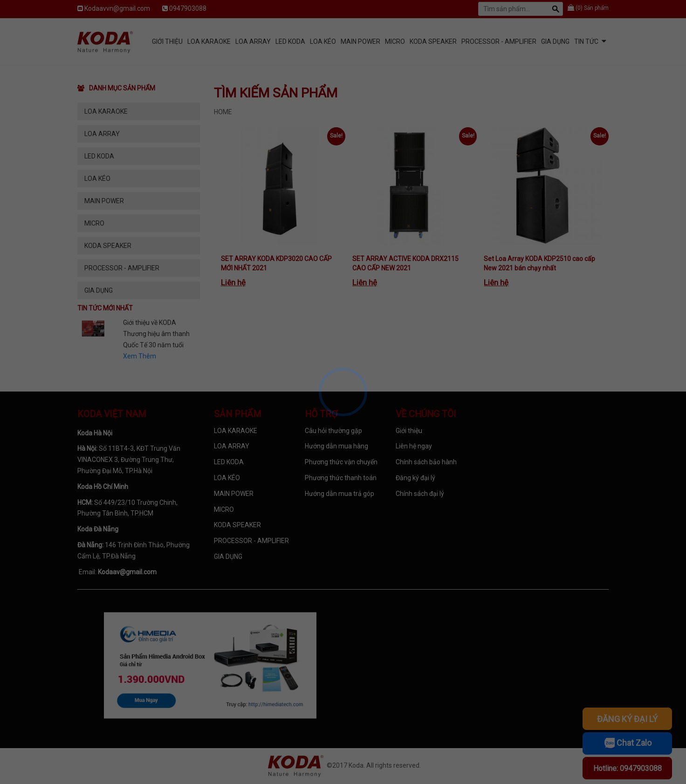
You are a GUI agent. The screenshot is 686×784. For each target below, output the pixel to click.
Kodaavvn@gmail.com (117, 8)
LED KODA (290, 41)
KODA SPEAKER (433, 41)
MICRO (395, 41)
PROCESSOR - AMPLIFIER (499, 41)
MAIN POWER (360, 41)
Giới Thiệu (167, 41)
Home (223, 112)
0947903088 (188, 8)
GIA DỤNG (555, 41)
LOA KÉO (323, 41)
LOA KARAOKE (209, 41)
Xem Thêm (140, 356)
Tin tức (586, 41)
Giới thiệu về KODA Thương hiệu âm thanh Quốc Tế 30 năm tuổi (156, 334)
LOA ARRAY (253, 41)
